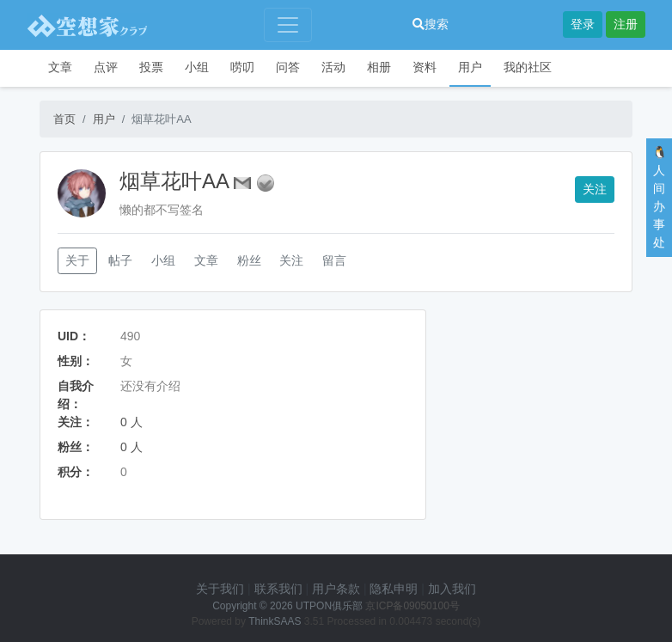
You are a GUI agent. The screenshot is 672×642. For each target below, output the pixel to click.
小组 (197, 67)
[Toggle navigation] (288, 25)
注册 (626, 24)
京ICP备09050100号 (412, 606)
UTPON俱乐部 (329, 606)
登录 (583, 24)
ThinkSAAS (275, 621)
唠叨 (242, 67)
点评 (106, 67)
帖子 (120, 260)
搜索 (431, 24)
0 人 (131, 422)
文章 (60, 67)
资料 (425, 67)
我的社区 (528, 67)
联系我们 (278, 589)
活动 (333, 67)
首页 (64, 119)
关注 (595, 189)
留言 (334, 260)
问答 (288, 67)
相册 (379, 67)
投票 (151, 67)
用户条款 (336, 589)
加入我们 (452, 589)
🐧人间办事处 (660, 197)
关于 (77, 260)
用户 (470, 67)
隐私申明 (394, 589)
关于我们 (220, 589)
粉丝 (249, 260)
